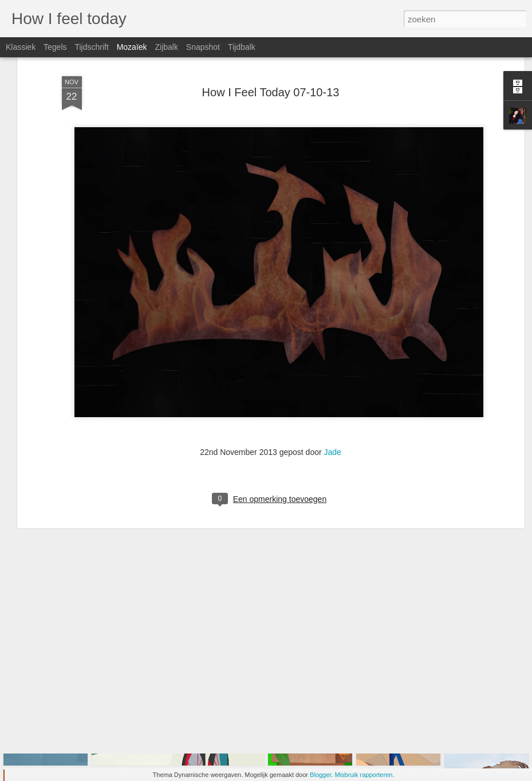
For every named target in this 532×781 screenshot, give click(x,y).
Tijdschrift (91, 47)
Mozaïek (132, 47)
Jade (333, 393)
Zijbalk (166, 47)
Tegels (55, 47)
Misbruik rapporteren (364, 775)
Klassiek (21, 47)
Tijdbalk (242, 47)
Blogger (320, 775)
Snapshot (203, 47)
